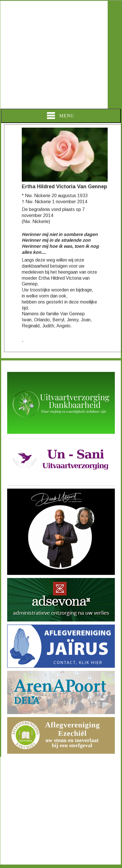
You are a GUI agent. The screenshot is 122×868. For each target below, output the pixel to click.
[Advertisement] (54, 55)
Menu (60, 116)
